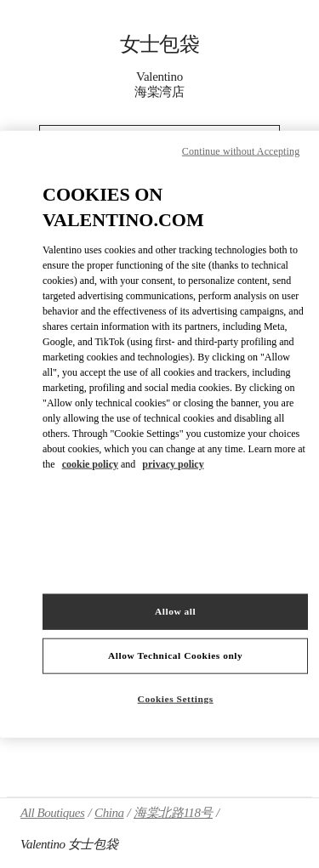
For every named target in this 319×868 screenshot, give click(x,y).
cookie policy (90, 464)
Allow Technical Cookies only (175, 655)
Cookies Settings (176, 699)
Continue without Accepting (241, 150)
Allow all (175, 611)
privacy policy (173, 464)
